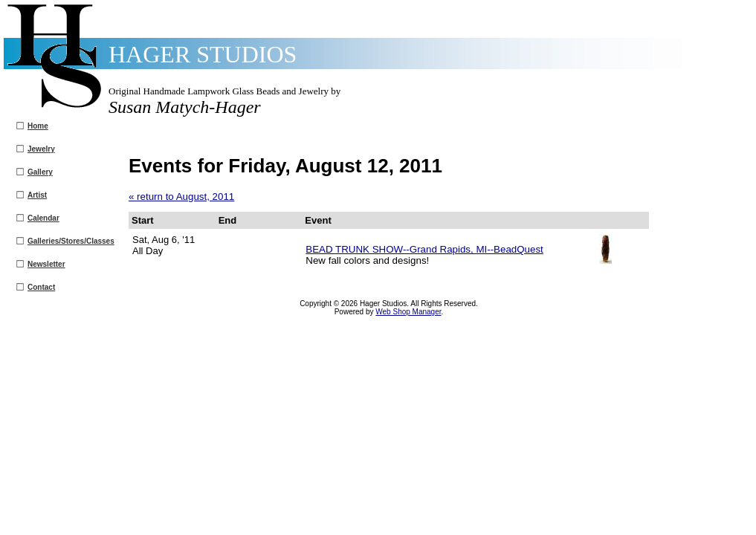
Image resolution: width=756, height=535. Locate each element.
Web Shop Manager (408, 312)
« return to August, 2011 (181, 197)
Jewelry (41, 149)
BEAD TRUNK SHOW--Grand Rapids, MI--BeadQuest (424, 249)
